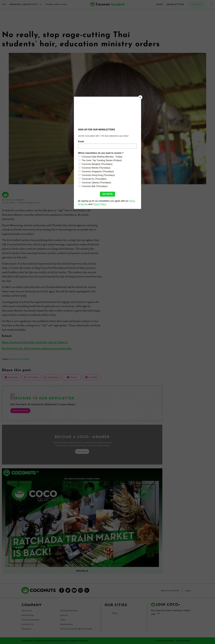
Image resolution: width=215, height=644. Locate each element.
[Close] (140, 97)
